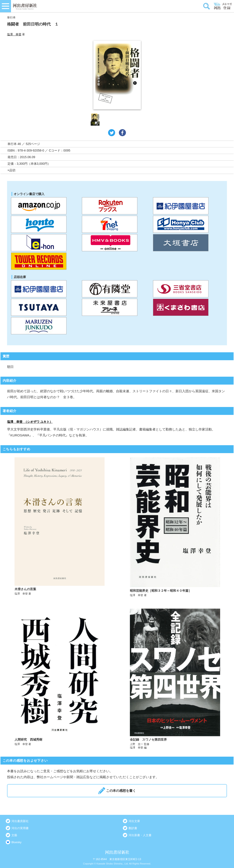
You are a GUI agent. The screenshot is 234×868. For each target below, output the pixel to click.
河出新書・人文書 (140, 835)
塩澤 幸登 (14, 34)
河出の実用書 (20, 828)
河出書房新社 (20, 821)
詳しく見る (59, 527)
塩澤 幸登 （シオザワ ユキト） (30, 422)
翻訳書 (133, 828)
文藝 (14, 835)
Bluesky (17, 842)
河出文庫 (134, 821)
